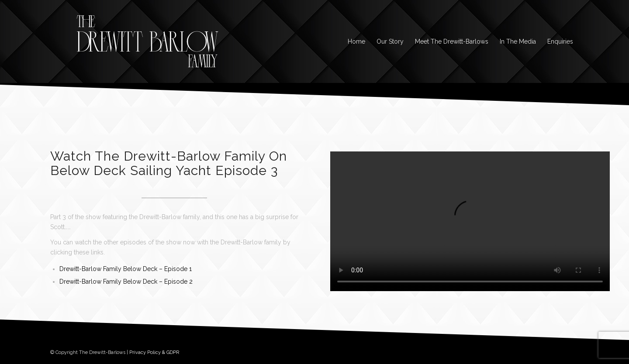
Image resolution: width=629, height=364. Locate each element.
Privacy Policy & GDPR (154, 352)
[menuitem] (356, 41)
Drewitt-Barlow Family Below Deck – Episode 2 (126, 282)
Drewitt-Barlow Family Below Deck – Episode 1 (126, 269)
